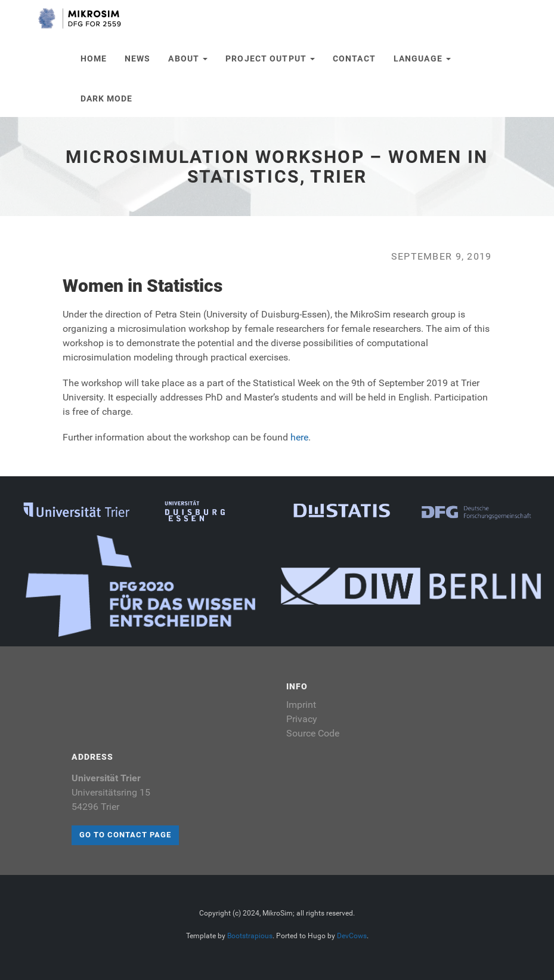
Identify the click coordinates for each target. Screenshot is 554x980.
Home (94, 58)
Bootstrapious (250, 936)
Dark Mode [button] (107, 98)
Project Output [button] (270, 58)
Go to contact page (126, 835)
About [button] (188, 58)
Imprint (301, 705)
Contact (354, 58)
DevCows (352, 936)
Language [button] (422, 58)
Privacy (302, 719)
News (137, 58)
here (299, 437)
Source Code (313, 733)
